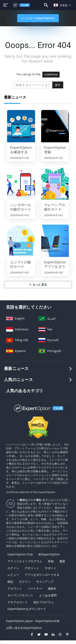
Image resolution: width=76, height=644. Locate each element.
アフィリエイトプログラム (25, 561)
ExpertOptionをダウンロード (27, 609)
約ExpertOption (49, 554)
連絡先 (52, 588)
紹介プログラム (44, 602)
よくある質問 (48, 595)
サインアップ (45, 582)
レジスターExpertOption (38, 18)
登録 (51, 561)
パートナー (35, 588)
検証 (10, 582)
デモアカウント (18, 602)
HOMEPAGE (51, 75)
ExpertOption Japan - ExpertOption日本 (33, 621)
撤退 (62, 561)
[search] (33, 85)
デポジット (32, 568)
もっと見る (38, 284)
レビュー (13, 575)
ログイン (13, 568)
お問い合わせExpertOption (24, 628)
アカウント (15, 588)
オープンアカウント (21, 595)
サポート (51, 568)
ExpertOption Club (20, 554)
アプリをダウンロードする (42, 575)
